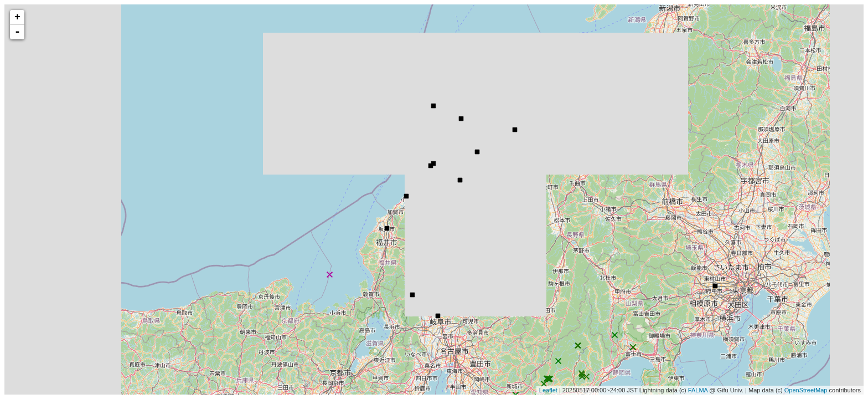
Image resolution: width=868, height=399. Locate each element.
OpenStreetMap (806, 390)
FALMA (698, 390)
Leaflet (548, 390)
